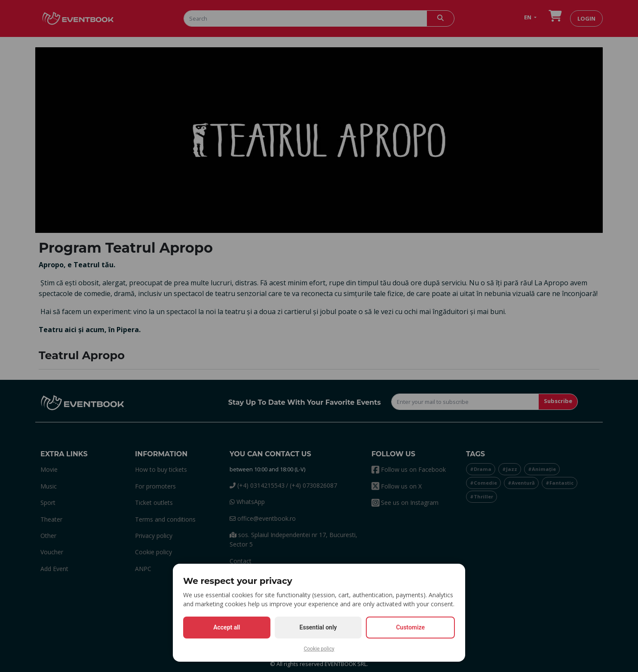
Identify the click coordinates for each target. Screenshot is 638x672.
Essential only (318, 627)
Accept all (227, 627)
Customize (410, 627)
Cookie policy (319, 649)
